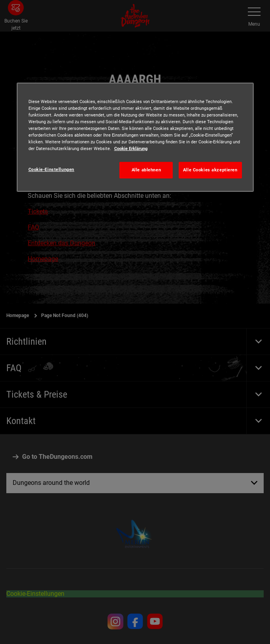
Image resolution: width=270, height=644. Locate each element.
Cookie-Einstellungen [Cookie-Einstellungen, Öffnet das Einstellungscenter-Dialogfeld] (51, 169)
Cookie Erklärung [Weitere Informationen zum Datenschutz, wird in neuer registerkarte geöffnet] (131, 148)
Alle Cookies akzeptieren (210, 170)
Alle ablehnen (146, 170)
